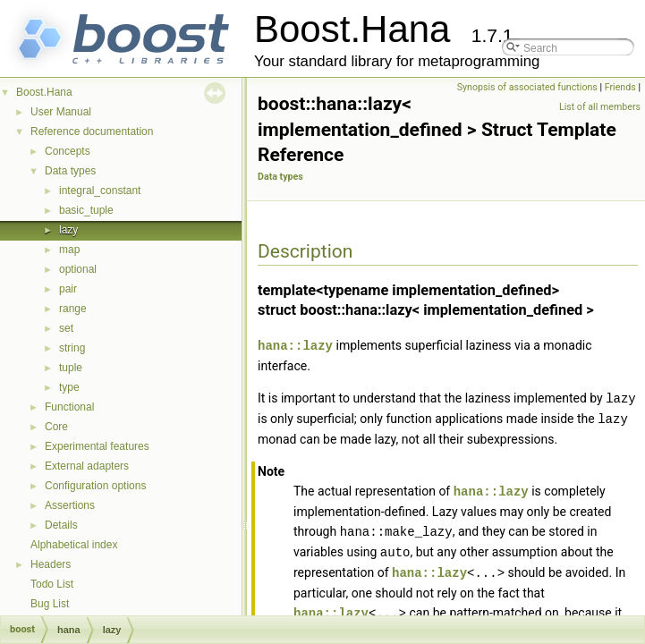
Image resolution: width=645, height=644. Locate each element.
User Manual (61, 112)
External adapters (87, 466)
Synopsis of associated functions (527, 87)
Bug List (50, 604)
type (69, 387)
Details (61, 525)
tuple (71, 368)
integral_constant (100, 191)
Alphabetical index (74, 545)
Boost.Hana (44, 92)
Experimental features (97, 446)
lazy (68, 230)
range (73, 309)
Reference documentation (92, 131)
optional (78, 269)
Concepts (68, 151)
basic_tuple (86, 210)
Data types (70, 171)
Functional (69, 407)
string (72, 348)
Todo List (52, 584)
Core (56, 427)
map (69, 250)
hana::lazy (295, 345)
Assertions (70, 505)
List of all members (600, 107)
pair (68, 289)
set (66, 328)
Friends (620, 87)
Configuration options (95, 486)
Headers (51, 564)
